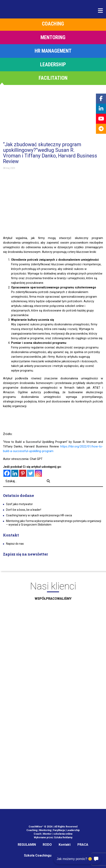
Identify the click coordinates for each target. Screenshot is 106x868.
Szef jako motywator (19, 504)
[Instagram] (38, 473)
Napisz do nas (15, 544)
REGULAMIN (27, 845)
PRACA (83, 845)
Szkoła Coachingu (38, 855)
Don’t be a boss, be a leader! (24, 510)
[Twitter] (31, 473)
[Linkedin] (15, 473)
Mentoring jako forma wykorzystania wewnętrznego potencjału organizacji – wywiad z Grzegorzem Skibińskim (54, 523)
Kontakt (65, 845)
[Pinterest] (23, 473)
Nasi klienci (53, 592)
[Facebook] (7, 473)
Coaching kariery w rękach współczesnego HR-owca (39, 515)
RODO (47, 845)
